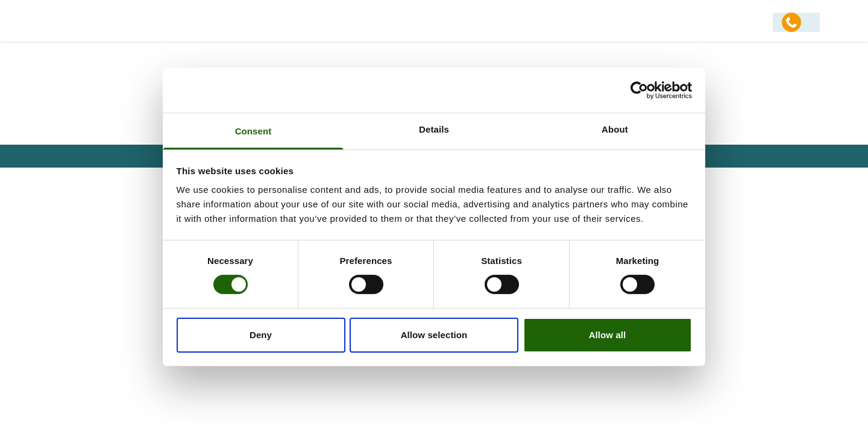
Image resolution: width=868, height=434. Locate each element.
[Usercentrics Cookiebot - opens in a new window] (639, 90)
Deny (261, 335)
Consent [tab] (253, 131)
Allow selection (434, 335)
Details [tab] (434, 129)
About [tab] (615, 129)
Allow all (608, 335)
